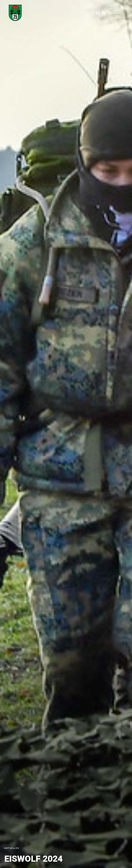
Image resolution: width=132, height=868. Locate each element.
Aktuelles (12, 848)
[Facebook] (104, 13)
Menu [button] (118, 13)
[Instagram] (98, 13)
